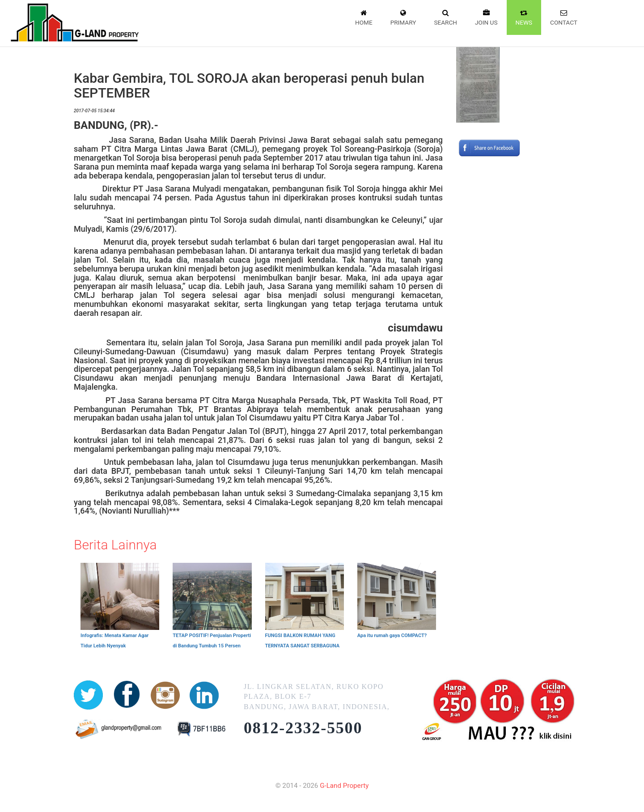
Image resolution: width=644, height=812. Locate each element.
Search (445, 17)
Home (364, 17)
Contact (564, 17)
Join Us (486, 17)
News (524, 17)
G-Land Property (344, 786)
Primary (403, 17)
